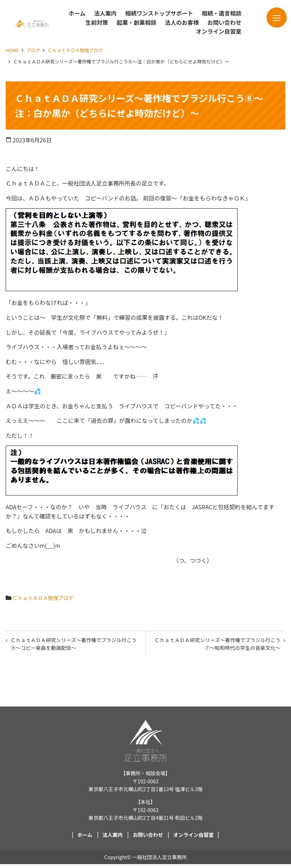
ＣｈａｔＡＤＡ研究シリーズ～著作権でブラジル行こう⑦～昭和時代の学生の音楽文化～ (217, 646)
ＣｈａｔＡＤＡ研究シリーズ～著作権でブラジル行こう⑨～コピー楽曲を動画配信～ (74, 646)
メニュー (268, 20)
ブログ (33, 50)
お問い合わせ (224, 22)
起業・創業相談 (136, 22)
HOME (12, 50)
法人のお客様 (182, 22)
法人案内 (105, 13)
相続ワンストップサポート (159, 13)
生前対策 (97, 22)
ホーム (77, 13)
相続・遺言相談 (222, 13)
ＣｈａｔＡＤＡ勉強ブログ (75, 50)
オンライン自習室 (219, 31)
